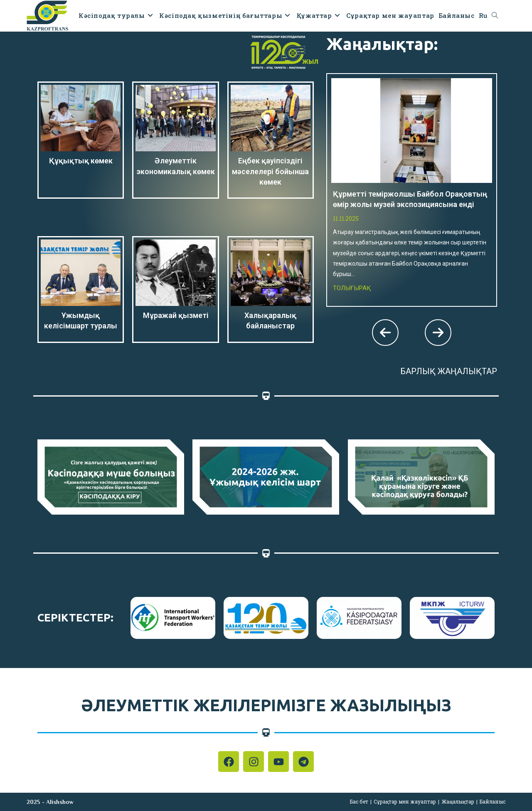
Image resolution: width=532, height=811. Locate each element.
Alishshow (60, 802)
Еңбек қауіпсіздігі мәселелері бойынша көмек (270, 171)
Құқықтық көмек (81, 161)
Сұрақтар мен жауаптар (405, 801)
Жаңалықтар (458, 801)
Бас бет (359, 801)
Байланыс (493, 801)
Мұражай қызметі (176, 315)
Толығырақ (352, 288)
